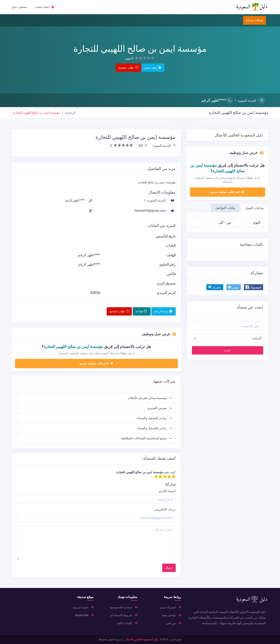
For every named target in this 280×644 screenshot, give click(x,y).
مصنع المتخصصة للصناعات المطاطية (144, 438)
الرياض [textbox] (257, 338)
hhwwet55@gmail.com (150, 211)
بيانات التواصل (225, 208)
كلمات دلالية (127, 623)
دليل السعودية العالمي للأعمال (141, 639)
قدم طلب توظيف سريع (227, 192)
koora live (85, 615)
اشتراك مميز (170, 607)
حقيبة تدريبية (83, 607)
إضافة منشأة (254, 20)
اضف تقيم (153, 68)
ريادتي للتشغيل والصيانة (152, 418)
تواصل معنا (172, 615)
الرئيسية (70, 113)
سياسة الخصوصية (124, 607)
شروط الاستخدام (124, 615)
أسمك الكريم (167, 491)
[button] (253, 287)
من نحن (174, 623)
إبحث (227, 350)
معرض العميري (157, 408)
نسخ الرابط (163, 311)
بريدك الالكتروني (165, 509)
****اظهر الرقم (217, 100)
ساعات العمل (255, 208)
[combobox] (228, 338)
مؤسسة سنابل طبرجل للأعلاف (147, 398)
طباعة (141, 311)
